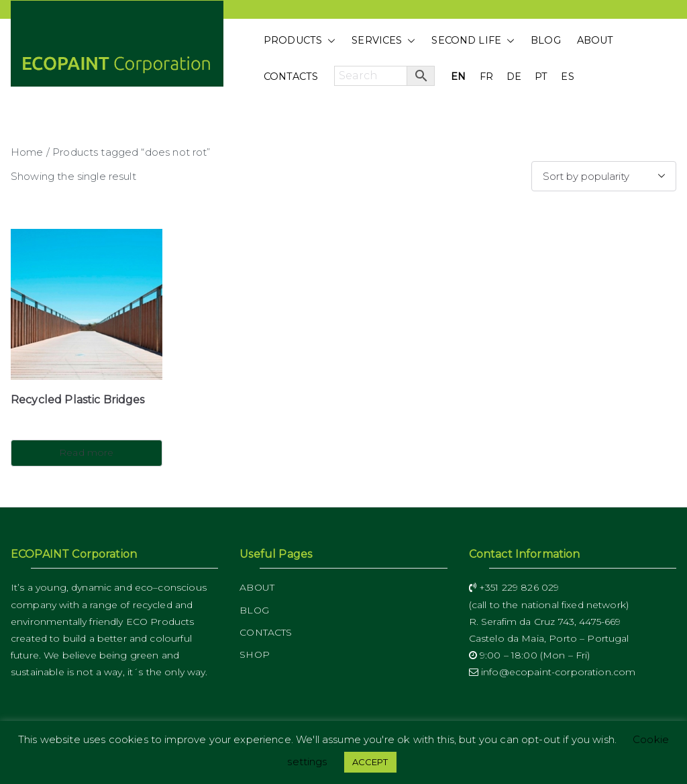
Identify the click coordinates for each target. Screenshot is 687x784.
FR (486, 77)
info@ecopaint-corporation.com (552, 672)
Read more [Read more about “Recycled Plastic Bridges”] (86, 452)
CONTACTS (291, 77)
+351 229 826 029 (514, 587)
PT (541, 77)
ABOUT (595, 40)
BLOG (546, 40)
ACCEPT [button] (370, 762)
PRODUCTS (300, 41)
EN (458, 77)
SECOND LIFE (473, 41)
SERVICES (383, 41)
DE (514, 77)
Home (27, 152)
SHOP (255, 654)
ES (567, 77)
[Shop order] (604, 176)
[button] (329, 41)
